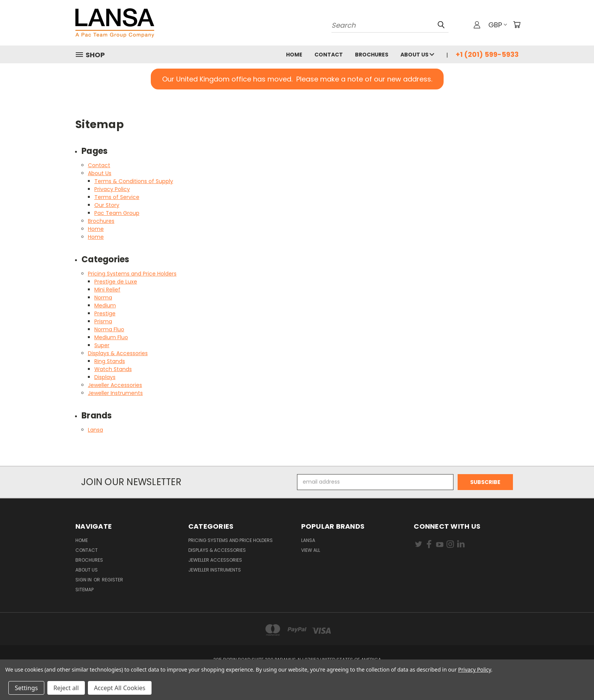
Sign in (84, 580)
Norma (103, 298)
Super (102, 345)
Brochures (372, 55)
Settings (26, 688)
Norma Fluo (109, 329)
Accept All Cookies (120, 688)
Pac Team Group (117, 213)
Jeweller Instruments (115, 393)
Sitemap (84, 590)
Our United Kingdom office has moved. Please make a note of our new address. (297, 79)
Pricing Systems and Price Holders (132, 274)
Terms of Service (117, 197)
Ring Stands (110, 361)
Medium (105, 305)
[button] (297, 79)
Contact (329, 55)
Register (113, 580)
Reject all (66, 688)
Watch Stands (113, 369)
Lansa (95, 430)
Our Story (107, 205)
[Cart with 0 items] (517, 25)
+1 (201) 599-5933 (487, 54)
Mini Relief (107, 290)
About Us (417, 55)
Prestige (105, 313)
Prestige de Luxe (116, 282)
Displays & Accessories (118, 353)
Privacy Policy (112, 189)
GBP (498, 25)
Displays (105, 377)
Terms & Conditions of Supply (134, 181)
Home (294, 55)
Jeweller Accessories (115, 385)
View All (311, 550)
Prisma (103, 321)
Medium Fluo (111, 337)
